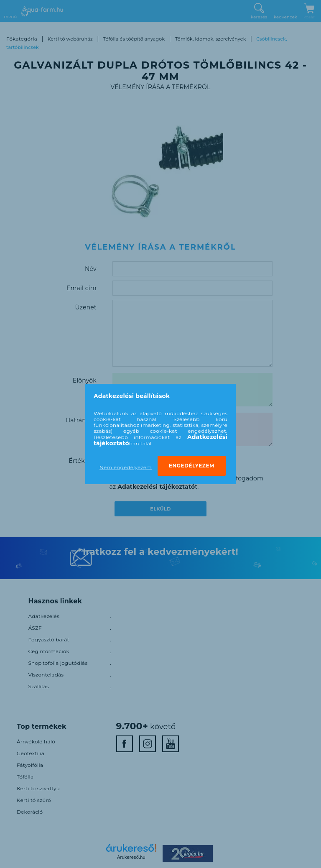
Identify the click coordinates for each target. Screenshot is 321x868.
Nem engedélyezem (126, 467)
